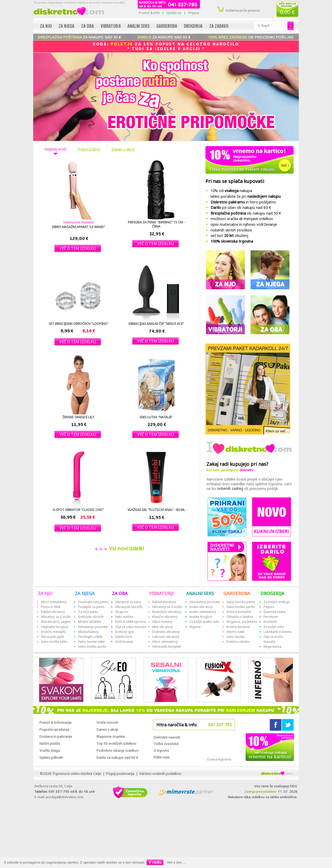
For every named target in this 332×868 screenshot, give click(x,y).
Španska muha (274, 612)
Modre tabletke (89, 622)
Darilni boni (124, 637)
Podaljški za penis (91, 607)
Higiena (195, 627)
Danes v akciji (123, 149)
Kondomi (270, 622)
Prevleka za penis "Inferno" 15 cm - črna (156, 224)
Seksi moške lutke (54, 642)
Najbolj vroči (56, 149)
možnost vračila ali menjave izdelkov (242, 219)
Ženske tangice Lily (78, 417)
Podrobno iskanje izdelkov (117, 750)
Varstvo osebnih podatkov (160, 774)
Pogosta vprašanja (54, 729)
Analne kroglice (201, 617)
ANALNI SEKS (200, 593)
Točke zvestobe (166, 744)
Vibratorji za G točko (56, 617)
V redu (155, 862)
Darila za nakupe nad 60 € (117, 757)
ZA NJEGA (85, 593)
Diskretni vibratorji (166, 632)
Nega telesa (272, 647)
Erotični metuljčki (53, 632)
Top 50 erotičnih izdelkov (116, 743)
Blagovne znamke (111, 736)
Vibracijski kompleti (167, 647)
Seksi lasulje (236, 637)
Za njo (46, 26)
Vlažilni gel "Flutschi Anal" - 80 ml (156, 510)
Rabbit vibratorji (53, 612)
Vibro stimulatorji (54, 602)
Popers (269, 607)
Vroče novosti (107, 722)
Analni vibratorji (201, 607)
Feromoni (271, 617)
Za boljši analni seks (204, 622)
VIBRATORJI (161, 593)
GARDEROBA (237, 593)
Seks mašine (124, 617)
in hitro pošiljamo (243, 202)
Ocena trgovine (219, 759)
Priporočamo (89, 149)
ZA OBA (120, 593)
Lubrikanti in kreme (278, 632)
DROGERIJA (272, 593)
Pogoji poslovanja (120, 774)
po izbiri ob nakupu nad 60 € (241, 207)
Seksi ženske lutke (91, 642)
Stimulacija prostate (93, 627)
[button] (78, 248)
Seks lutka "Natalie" (156, 417)
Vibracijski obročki (129, 607)
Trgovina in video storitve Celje (77, 774)
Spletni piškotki (51, 757)
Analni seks (139, 26)
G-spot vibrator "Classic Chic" (78, 510)
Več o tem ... (176, 862)
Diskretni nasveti (167, 737)
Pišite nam (162, 757)
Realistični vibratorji (167, 612)
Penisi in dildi (51, 607)
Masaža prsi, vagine (56, 622)
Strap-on (122, 612)
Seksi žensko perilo (241, 602)
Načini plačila (50, 743)
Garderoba (167, 26)
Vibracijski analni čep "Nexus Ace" (156, 324)
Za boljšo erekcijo (277, 602)
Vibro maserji (162, 622)
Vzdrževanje (124, 642)
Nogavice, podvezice (242, 622)
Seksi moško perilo (92, 647)
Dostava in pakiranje (56, 736)
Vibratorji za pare (128, 602)
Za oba (88, 26)
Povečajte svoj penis (93, 602)
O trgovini (161, 750)
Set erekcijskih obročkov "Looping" (78, 324)
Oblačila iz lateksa (240, 617)
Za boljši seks (274, 627)
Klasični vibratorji (165, 617)
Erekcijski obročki (91, 617)
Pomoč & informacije (56, 722)
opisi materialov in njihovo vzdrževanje (244, 224)
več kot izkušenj (229, 235)
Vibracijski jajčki (53, 637)
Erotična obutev (238, 642)
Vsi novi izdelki (126, 548)
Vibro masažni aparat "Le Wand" (78, 227)
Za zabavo (219, 26)
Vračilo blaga (50, 750)
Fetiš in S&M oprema (130, 622)
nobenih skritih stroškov (231, 230)
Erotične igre (125, 632)
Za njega (67, 26)
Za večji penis (88, 612)
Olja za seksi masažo (131, 627)
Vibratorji (111, 26)
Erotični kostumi (238, 627)
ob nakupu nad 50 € (246, 213)
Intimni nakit (235, 632)
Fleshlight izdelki (90, 637)
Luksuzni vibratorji (166, 637)
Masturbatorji (88, 632)
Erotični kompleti (239, 612)
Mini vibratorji (162, 627)
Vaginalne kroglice (55, 627)
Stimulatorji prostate (205, 602)
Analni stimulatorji (203, 612)
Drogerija (193, 26)
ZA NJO (45, 593)
